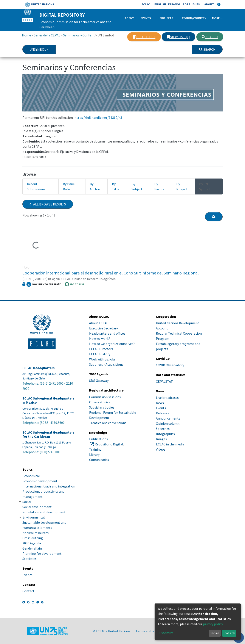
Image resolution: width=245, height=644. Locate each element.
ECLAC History (100, 354)
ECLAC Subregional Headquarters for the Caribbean (48, 434)
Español (174, 4)
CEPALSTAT (164, 381)
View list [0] (178, 37)
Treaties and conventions (108, 423)
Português (191, 4)
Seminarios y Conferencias (79, 35)
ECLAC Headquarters (39, 368)
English (160, 4)
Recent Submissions (36, 186)
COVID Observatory (170, 365)
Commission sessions (105, 397)
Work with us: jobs (102, 359)
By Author (95, 186)
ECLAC (146, 4)
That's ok (229, 633)
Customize (166, 633)
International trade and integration (49, 486)
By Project (182, 186)
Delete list (144, 37)
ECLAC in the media (170, 444)
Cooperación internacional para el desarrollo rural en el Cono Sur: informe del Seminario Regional (111, 273)
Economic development (40, 481)
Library (94, 454)
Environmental (34, 517)
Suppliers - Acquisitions (106, 364)
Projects (166, 18)
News (160, 403)
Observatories (100, 402)
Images (161, 439)
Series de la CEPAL (47, 35)
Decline (215, 633)
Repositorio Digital (109, 444)
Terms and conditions (152, 631)
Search (210, 37)
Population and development (44, 512)
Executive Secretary (103, 328)
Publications (98, 439)
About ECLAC (99, 323)
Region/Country (194, 18)
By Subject (137, 186)
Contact (28, 591)
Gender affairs (33, 548)
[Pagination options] (214, 217)
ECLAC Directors (101, 349)
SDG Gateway (99, 381)
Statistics (29, 559)
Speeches (163, 429)
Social (27, 502)
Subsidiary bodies (102, 407)
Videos (161, 449)
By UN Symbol (205, 186)
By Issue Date (69, 186)
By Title (116, 186)
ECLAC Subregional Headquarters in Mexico (48, 400)
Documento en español (45, 284)
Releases (162, 413)
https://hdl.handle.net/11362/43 (98, 118)
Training (95, 449)
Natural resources (36, 533)
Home (26, 35)
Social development (37, 507)
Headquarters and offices (107, 333)
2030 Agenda (32, 543)
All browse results (48, 204)
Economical (31, 476)
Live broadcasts (167, 398)
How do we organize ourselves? (112, 344)
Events (146, 18)
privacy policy (213, 624)
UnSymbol (38, 49)
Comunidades (99, 460)
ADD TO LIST (75, 284)
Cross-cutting (33, 538)
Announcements (168, 418)
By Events (159, 186)
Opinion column (168, 423)
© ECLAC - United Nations (111, 631)
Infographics (165, 434)
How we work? (100, 338)
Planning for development (42, 553)
